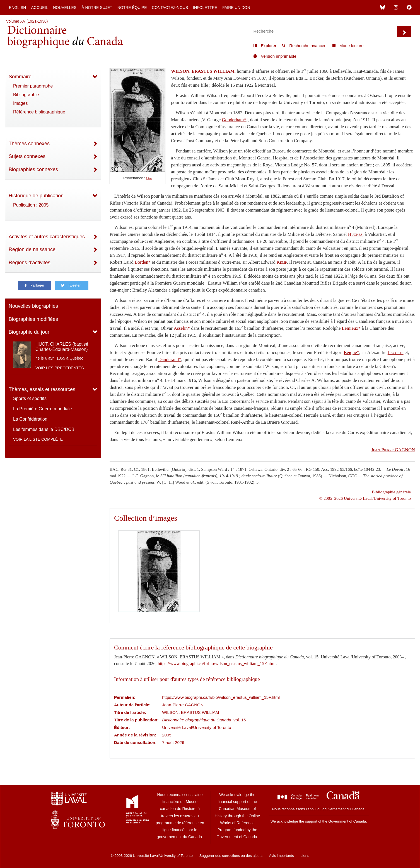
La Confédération (30, 419)
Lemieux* (351, 328)
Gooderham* (234, 120)
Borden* (143, 262)
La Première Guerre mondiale (43, 409)
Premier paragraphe (33, 86)
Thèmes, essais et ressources (42, 389)
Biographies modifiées (33, 319)
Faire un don (236, 8)
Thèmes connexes (29, 144)
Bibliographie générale (391, 492)
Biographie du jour (29, 332)
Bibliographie (26, 95)
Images (20, 103)
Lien (149, 178)
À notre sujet (97, 8)
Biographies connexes (33, 169)
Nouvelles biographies (33, 306)
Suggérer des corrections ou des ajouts (231, 856)
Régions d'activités (30, 263)
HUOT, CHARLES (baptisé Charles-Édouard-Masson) (62, 347)
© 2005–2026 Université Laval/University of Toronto (365, 498)
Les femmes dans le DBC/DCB (44, 429)
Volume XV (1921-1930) (27, 21)
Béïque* (351, 352)
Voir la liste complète (38, 439)
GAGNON (393, 450)
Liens (305, 856)
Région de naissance (32, 249)
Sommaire (20, 77)
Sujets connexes (27, 156)
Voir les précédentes (60, 368)
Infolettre (205, 8)
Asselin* (182, 328)
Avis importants (282, 856)
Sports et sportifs (30, 398)
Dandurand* (170, 359)
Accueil (39, 8)
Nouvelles (65, 8)
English (17, 8)
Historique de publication (36, 196)
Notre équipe (132, 8)
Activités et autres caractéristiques (47, 237)
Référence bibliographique (39, 112)
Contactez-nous (170, 8)
